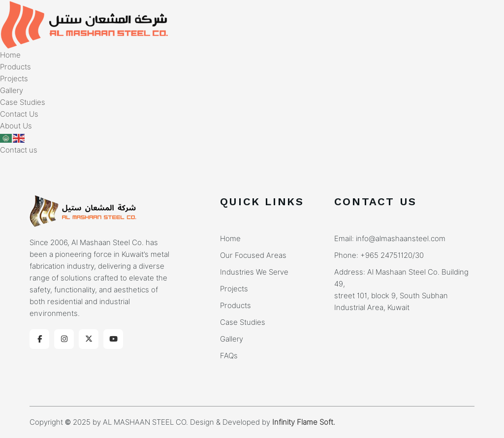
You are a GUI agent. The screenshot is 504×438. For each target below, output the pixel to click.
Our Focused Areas (253, 255)
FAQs (229, 356)
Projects (14, 79)
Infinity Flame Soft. (304, 422)
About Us (16, 126)
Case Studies (23, 102)
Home (10, 55)
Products (16, 67)
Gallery (12, 91)
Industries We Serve (254, 272)
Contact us (19, 150)
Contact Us (19, 114)
